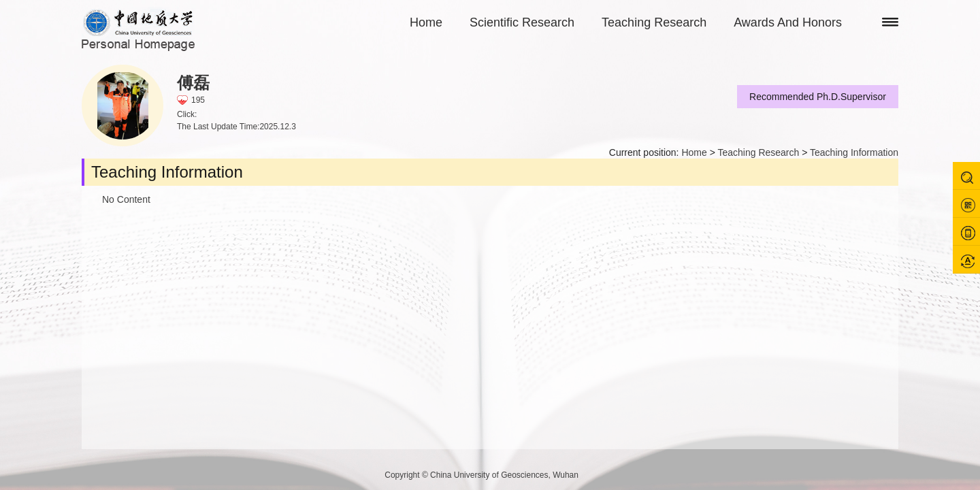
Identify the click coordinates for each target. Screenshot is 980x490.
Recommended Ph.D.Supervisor (818, 97)
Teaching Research (654, 22)
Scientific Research (522, 22)
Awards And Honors (788, 22)
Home (426, 22)
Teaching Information (854, 152)
